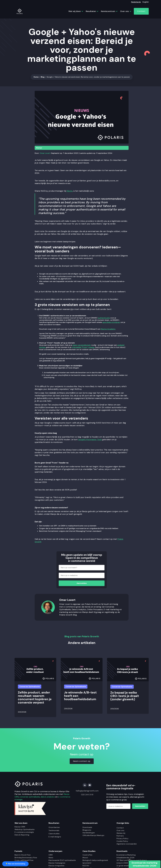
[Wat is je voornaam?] (82, 568)
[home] (20, 11)
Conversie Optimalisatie (30, 687)
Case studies (54, 834)
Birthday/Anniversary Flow (26, 858)
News (51, 858)
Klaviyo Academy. (108, 329)
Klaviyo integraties (56, 866)
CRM (51, 855)
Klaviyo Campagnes (57, 863)
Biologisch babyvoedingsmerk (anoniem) (95, 862)
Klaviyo (39, 148)
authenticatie (104, 318)
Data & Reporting (22, 835)
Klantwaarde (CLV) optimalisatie (62, 860)
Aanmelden (82, 583)
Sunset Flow (20, 863)
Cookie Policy (122, 841)
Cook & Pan (87, 855)
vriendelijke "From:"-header (83, 347)
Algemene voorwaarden (127, 844)
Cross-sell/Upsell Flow (24, 860)
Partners (120, 836)
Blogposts (87, 830)
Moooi (85, 858)
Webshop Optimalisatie (24, 829)
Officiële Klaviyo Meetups (93, 835)
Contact (141, 11)
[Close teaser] (130, 860)
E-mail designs (55, 837)
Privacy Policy (122, 838)
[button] (75, 11)
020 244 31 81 (87, 795)
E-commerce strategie (24, 832)
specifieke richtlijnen (111, 322)
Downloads (87, 827)
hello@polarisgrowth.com (87, 791)
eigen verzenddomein (82, 345)
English (146, 2)
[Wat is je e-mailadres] (82, 575)
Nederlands (136, 2)
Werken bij (121, 833)
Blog (43, 77)
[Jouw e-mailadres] (118, 806)
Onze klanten (54, 827)
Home (36, 77)
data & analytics (48, 797)
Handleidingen (89, 833)
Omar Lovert (45, 153)
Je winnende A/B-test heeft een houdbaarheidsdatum (80, 696)
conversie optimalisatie (30, 797)
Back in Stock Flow (23, 855)
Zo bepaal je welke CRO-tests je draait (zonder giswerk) (125, 696)
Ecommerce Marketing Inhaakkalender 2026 (126, 856)
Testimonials (54, 830)
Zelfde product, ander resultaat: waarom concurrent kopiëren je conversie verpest (35, 698)
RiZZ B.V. (86, 866)
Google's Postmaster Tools (90, 440)
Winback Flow (21, 866)
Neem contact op (82, 761)
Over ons (120, 830)
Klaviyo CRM (20, 827)
